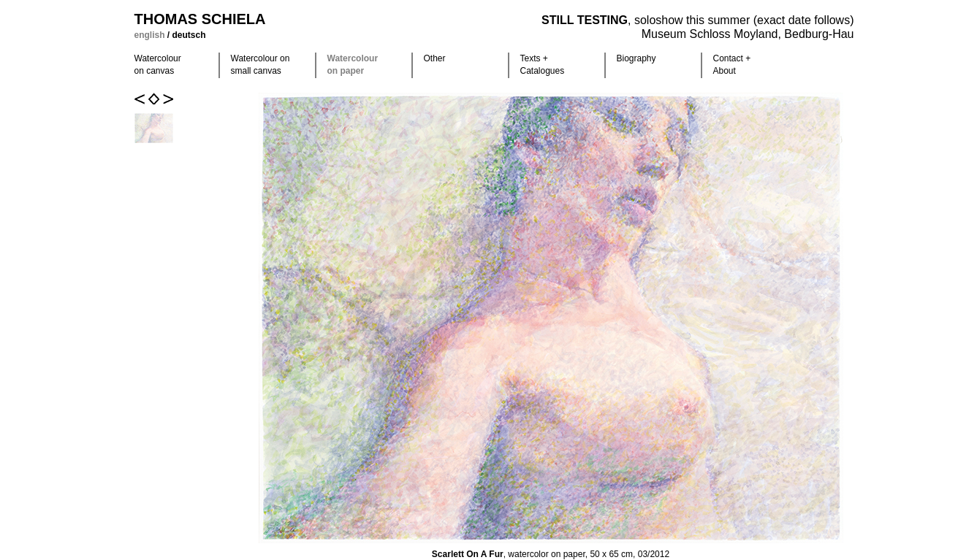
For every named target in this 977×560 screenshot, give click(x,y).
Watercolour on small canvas (261, 65)
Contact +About (732, 65)
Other (435, 58)
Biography (636, 58)
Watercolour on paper (353, 65)
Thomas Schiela (200, 19)
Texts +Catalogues (543, 65)
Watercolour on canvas (158, 65)
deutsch (189, 35)
